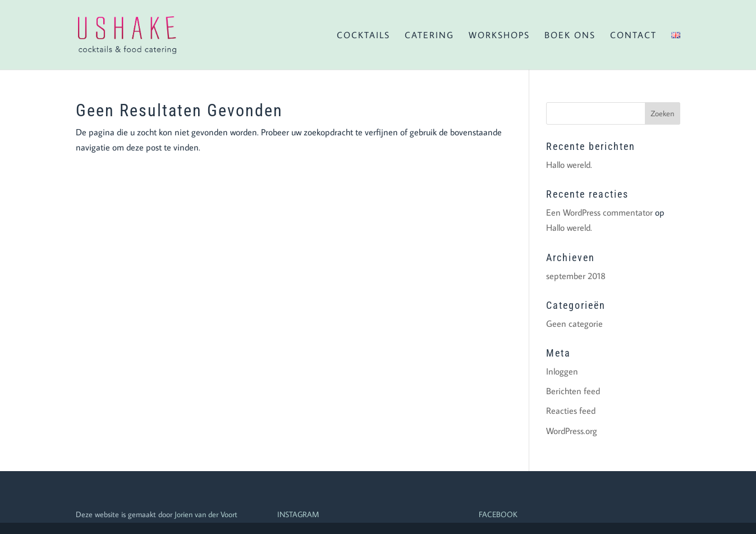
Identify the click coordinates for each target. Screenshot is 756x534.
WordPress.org (572, 431)
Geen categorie (574, 323)
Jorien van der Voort (206, 514)
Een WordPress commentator (599, 212)
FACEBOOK (498, 514)
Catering (429, 36)
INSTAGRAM (298, 514)
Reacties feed (571, 410)
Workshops (499, 36)
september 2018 (576, 276)
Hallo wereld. (569, 165)
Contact (633, 36)
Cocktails (363, 36)
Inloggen (562, 371)
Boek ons (570, 36)
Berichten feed (573, 391)
